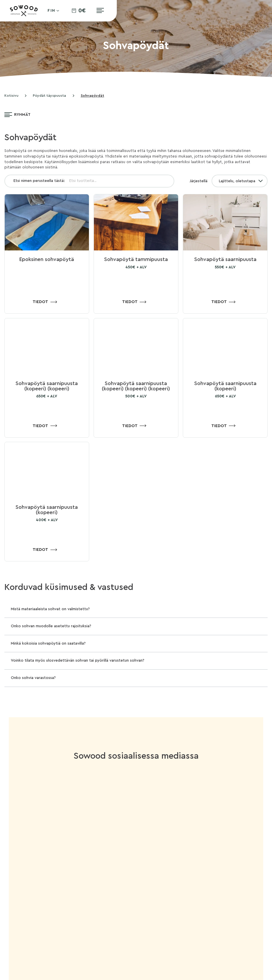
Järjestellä (198, 181)
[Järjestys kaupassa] (240, 181)
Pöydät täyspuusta (49, 96)
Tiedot (40, 302)
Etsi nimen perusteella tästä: (39, 181)
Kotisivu (11, 96)
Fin (52, 11)
